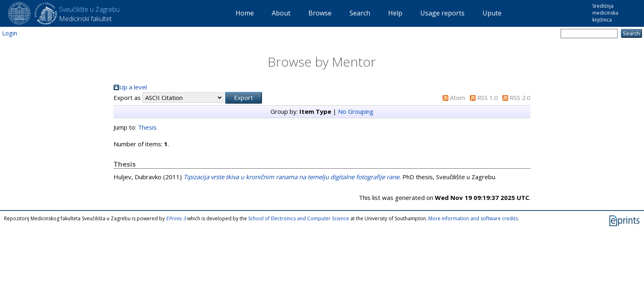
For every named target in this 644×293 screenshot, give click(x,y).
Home (245, 13)
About (281, 13)
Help (395, 13)
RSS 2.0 (520, 98)
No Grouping (356, 111)
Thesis (147, 127)
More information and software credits (473, 218)
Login (10, 33)
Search (360, 13)
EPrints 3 (176, 218)
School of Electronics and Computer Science (299, 218)
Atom (457, 98)
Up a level (133, 87)
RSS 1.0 (488, 98)
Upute (492, 13)
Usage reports (442, 13)
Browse (320, 13)
